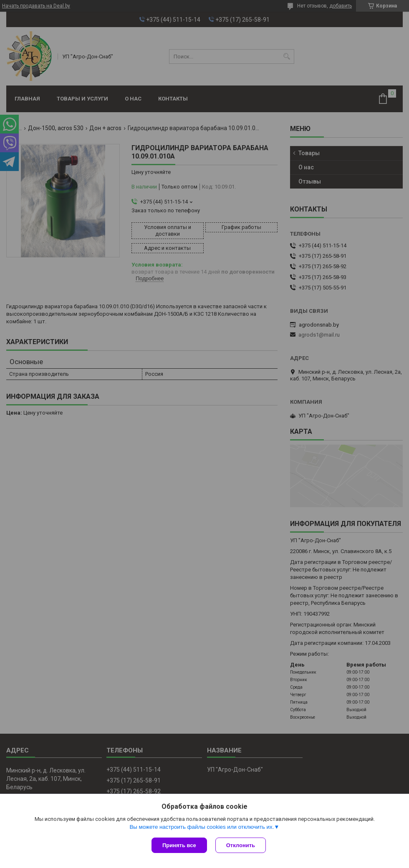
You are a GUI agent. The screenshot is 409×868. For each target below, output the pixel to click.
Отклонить (241, 845)
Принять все (179, 845)
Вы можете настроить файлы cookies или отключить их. (202, 827)
